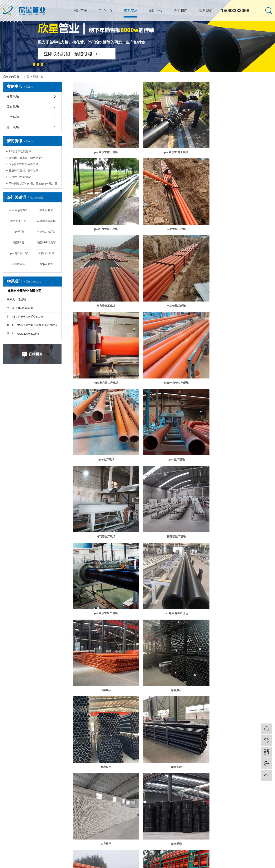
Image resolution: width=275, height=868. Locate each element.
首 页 (26, 77)
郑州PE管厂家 (108, 700)
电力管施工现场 (105, 224)
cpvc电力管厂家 (18, 253)
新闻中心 (155, 11)
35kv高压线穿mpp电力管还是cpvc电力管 (33, 183)
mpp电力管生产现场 (105, 298)
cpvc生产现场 (240, 298)
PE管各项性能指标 (20, 151)
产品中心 (105, 11)
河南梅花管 (18, 264)
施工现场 (13, 127)
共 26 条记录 (140, 682)
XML (45, 712)
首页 (156, 682)
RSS (39, 712)
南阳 (78, 708)
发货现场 (13, 96)
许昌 (60, 708)
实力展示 (130, 11)
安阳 (34, 708)
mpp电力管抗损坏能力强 (23, 164)
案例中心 (38, 77)
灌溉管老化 (46, 210)
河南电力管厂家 (46, 232)
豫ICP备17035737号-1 (15, 704)
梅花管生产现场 (172, 372)
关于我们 (180, 11)
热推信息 (8, 712)
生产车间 (13, 117)
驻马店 (71, 708)
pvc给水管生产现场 (105, 447)
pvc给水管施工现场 (105, 150)
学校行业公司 (18, 221)
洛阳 (83, 708)
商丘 (49, 708)
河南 (18, 708)
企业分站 (19, 712)
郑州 (23, 708)
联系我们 (206, 11)
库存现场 (13, 107)
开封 (39, 708)
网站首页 (80, 11)
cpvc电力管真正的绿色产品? (26, 158)
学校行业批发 (46, 253)
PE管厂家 (18, 232)
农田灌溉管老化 (46, 221)
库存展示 (240, 447)
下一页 (182, 682)
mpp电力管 (46, 264)
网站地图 (30, 712)
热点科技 (43, 704)
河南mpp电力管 (18, 210)
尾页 (194, 682)
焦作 (44, 708)
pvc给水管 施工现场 (172, 150)
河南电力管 (94, 700)
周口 (65, 708)
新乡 (28, 708)
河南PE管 (18, 242)
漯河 (54, 708)
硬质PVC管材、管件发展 (24, 170)
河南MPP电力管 (46, 242)
